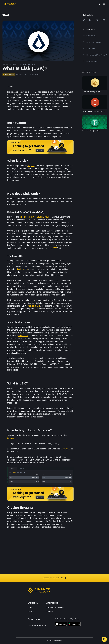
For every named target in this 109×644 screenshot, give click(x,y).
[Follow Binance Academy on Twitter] (32, 619)
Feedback (49, 612)
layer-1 (31, 166)
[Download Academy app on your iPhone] (61, 624)
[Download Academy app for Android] (74, 624)
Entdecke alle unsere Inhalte (54, 578)
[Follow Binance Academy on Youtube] (39, 619)
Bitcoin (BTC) (22, 269)
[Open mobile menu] (104, 4)
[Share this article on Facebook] (90, 20)
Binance (11, 438)
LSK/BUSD (65, 449)
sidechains (23, 336)
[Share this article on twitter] (84, 20)
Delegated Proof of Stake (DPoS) (34, 217)
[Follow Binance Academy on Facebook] (29, 619)
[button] (104, 4)
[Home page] (10, 4)
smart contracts (33, 306)
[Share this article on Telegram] (97, 20)
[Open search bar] (99, 4)
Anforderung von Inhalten (55, 608)
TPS (55, 248)
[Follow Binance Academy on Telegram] (36, 619)
